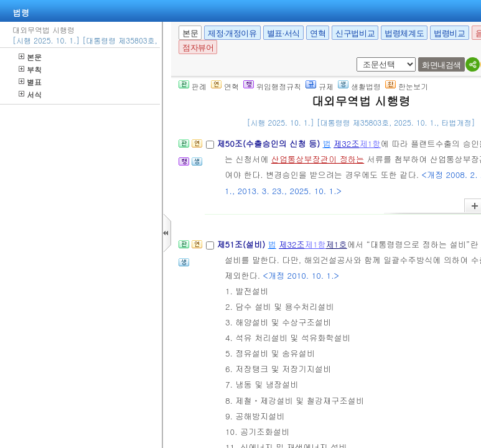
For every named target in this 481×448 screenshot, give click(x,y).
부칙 (30, 69)
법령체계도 (404, 33)
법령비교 (449, 33)
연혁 (318, 33)
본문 (30, 57)
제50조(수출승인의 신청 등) (269, 143)
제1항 (370, 143)
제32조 (347, 143)
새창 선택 (361, 58)
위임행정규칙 (272, 86)
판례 (193, 86)
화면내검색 (441, 65)
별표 (30, 82)
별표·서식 (283, 33)
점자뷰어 (198, 48)
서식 (30, 94)
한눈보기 (407, 86)
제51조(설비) (242, 244)
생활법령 (359, 86)
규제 (320, 86)
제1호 (337, 244)
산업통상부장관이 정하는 (318, 159)
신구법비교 (355, 33)
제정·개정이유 (232, 33)
